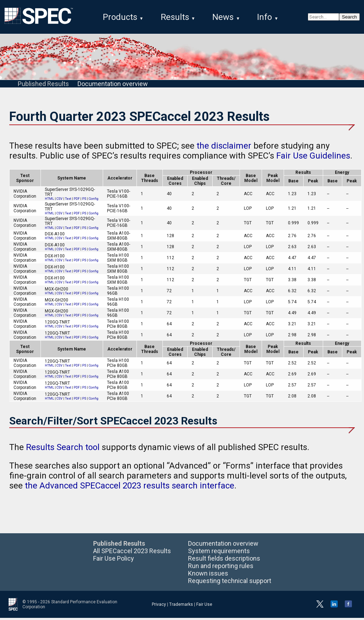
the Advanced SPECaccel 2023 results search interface (130, 488)
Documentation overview (113, 85)
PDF (77, 201)
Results (175, 17)
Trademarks (181, 606)
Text (68, 201)
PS (84, 201)
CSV (60, 201)
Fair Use (204, 606)
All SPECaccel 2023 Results (132, 553)
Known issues (208, 575)
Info (264, 17)
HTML (49, 201)
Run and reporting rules (221, 568)
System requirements (219, 553)
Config (94, 201)
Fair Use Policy (114, 560)
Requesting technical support (230, 583)
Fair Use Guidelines (313, 158)
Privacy (159, 606)
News (223, 17)
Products (120, 17)
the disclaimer (224, 148)
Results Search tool (63, 449)
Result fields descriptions (224, 560)
